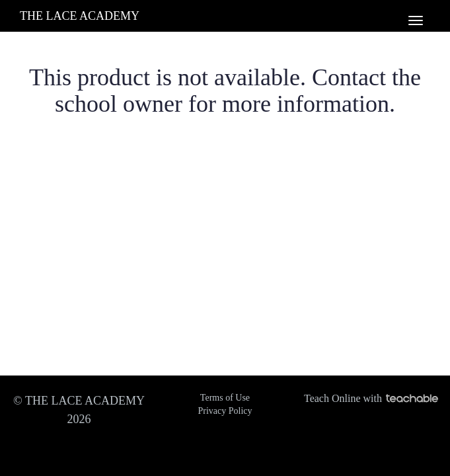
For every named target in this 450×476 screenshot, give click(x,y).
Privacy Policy (225, 411)
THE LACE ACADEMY (80, 16)
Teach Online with (371, 398)
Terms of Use (225, 398)
